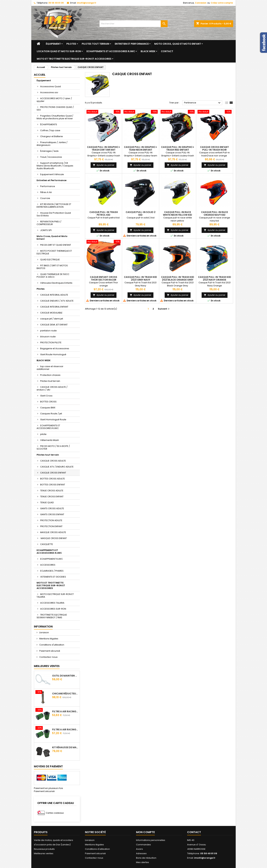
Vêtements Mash (50, 440)
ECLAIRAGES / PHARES (52, 571)
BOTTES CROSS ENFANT (53, 485)
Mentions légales (49, 639)
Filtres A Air (46, 192)
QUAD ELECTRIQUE (50, 260)
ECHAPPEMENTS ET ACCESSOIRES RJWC (48, 427)
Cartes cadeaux (55, 813)
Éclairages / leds (49, 151)
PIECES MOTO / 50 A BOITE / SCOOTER (53, 447)
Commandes (143, 845)
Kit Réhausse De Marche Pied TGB (65, 747)
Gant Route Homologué (53, 354)
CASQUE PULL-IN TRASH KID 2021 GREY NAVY (140, 278)
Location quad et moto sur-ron (59, 51)
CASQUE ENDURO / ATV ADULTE (57, 301)
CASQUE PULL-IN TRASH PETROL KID (104, 213)
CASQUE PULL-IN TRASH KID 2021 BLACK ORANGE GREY (178, 278)
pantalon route (48, 331)
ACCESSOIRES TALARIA (52, 603)
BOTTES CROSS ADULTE (53, 479)
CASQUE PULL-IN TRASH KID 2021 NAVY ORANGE (215, 278)
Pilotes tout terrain (95, 44)
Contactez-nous (48, 657)
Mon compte (145, 832)
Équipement (53, 44)
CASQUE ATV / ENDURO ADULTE (57, 467)
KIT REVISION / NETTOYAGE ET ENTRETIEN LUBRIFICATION (54, 206)
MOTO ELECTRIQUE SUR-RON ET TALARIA (55, 596)
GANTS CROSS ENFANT (52, 514)
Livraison (44, 632)
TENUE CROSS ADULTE (52, 491)
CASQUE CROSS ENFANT (53, 473)
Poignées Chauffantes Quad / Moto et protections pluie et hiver (55, 117)
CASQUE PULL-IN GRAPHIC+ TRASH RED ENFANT (178, 148)
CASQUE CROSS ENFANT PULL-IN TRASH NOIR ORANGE (214, 150)
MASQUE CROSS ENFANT (53, 538)
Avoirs (139, 849)
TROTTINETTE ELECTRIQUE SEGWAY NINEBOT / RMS (52, 616)
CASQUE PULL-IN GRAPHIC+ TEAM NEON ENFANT (140, 148)
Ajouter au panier (104, 165)
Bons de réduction (146, 858)
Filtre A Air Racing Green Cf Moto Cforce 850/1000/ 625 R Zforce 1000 (65, 729)
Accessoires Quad (50, 86)
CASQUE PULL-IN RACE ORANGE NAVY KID (214, 213)
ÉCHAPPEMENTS (49, 124)
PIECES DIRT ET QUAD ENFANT (56, 245)
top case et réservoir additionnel (50, 368)
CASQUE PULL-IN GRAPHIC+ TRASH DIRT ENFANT (104, 148)
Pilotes (71, 44)
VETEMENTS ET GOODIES (53, 577)
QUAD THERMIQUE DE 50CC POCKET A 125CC (53, 276)
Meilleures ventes (44, 853)
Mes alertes (143, 862)
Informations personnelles (151, 840)
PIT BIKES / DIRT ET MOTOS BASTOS (52, 267)
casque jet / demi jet (52, 319)
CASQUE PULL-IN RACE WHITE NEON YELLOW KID (178, 213)
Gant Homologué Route (53, 420)
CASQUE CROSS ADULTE (53, 461)
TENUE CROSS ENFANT (52, 497)
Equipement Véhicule (52, 174)
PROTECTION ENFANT (51, 526)
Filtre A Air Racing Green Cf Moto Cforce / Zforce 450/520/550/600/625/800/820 (65, 711)
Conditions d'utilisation (52, 645)
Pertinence (203, 103)
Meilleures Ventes (47, 666)
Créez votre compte (222, 3)
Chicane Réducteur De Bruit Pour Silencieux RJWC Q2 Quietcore (65, 694)
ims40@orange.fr (87, 3)
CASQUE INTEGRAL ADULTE (54, 295)
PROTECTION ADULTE (51, 520)
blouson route (48, 337)
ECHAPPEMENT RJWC (52, 559)
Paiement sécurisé (49, 651)
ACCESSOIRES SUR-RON (53, 609)
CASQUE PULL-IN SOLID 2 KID (141, 213)
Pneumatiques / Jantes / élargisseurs (52, 144)
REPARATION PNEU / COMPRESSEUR (49, 223)
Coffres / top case (50, 130)
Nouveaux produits (44, 849)
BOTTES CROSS (48, 402)
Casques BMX (48, 408)
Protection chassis (50, 375)
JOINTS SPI (46, 230)
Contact (167, 51)
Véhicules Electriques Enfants (56, 283)
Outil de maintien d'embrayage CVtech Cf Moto (65, 676)
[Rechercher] (133, 24)
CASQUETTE (47, 544)
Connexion (201, 3)
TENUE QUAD (47, 502)
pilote (43, 434)
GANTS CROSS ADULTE (52, 508)
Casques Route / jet (51, 414)
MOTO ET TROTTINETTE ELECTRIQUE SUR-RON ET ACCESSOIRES (74, 59)
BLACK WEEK (148, 51)
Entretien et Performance (132, 44)
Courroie (45, 198)
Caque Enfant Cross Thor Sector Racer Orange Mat (104, 280)
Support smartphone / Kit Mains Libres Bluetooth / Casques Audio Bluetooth (55, 166)
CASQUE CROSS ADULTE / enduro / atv (52, 388)
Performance (48, 186)
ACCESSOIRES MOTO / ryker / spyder (54, 100)
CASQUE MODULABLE (51, 313)
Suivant (164, 309)
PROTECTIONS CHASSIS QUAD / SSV (55, 108)
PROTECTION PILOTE (51, 343)
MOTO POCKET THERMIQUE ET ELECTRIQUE (54, 252)
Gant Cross (46, 396)
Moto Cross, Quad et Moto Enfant (178, 44)
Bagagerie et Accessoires (55, 348)
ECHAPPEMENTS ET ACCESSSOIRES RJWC (111, 51)
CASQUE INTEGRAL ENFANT (54, 307)
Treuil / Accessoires (51, 157)
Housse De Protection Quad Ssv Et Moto (54, 214)
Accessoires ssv (49, 92)
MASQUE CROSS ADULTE (53, 532)
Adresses (141, 853)
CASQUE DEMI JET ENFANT (54, 325)
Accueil (40, 75)
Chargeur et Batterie (52, 136)
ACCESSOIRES (48, 565)
